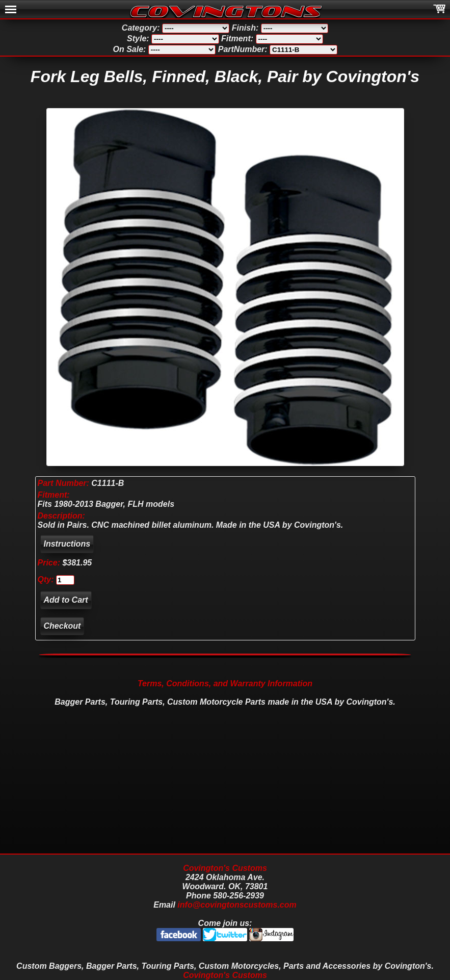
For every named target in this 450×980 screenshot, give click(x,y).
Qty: (46, 579)
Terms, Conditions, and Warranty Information (225, 684)
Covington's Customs (225, 868)
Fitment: (54, 495)
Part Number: (63, 483)
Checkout (62, 626)
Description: (61, 516)
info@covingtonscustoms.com (237, 905)
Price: (49, 563)
